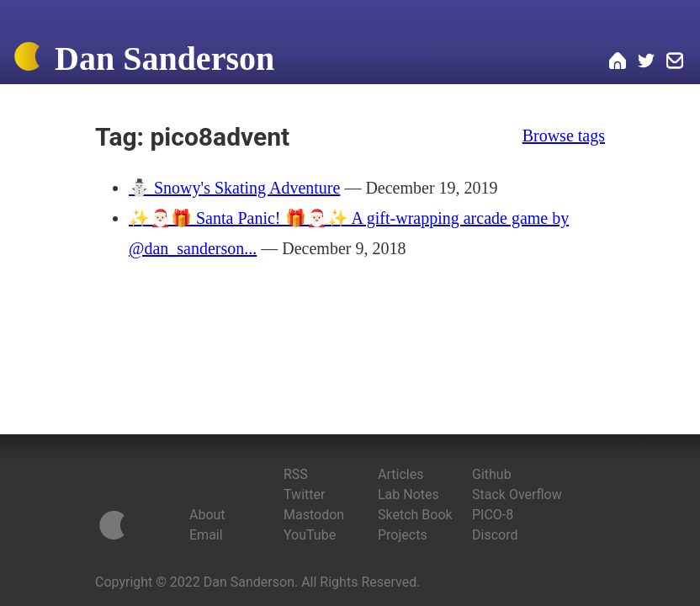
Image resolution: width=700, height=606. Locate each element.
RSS (296, 474)
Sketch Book (415, 515)
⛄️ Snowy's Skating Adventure (234, 188)
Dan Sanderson (164, 58)
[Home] (27, 60)
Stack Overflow (517, 494)
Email (206, 535)
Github (492, 474)
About (207, 515)
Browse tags (564, 136)
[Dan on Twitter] (646, 63)
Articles (400, 474)
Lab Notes (408, 494)
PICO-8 (493, 515)
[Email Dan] (675, 63)
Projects (403, 535)
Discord (495, 535)
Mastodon (314, 515)
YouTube (310, 535)
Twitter (304, 494)
